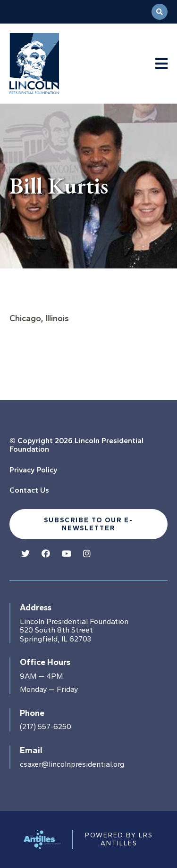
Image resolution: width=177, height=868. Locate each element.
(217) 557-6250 (46, 727)
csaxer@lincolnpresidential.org (72, 764)
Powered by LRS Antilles (119, 839)
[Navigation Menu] (161, 64)
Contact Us (29, 490)
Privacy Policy (34, 470)
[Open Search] (160, 12)
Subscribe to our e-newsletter (88, 524)
